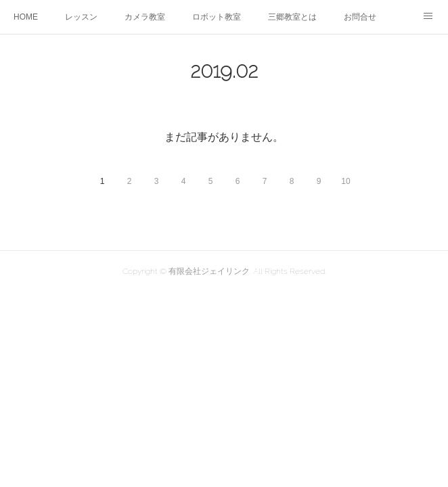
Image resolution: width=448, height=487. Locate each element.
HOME (26, 17)
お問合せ (360, 17)
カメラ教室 (145, 17)
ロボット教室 (217, 17)
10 (345, 181)
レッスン (81, 17)
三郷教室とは (292, 17)
